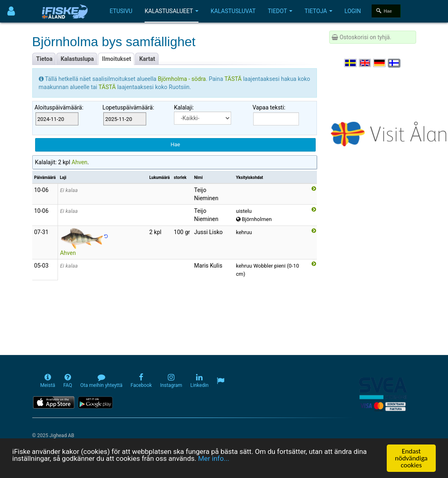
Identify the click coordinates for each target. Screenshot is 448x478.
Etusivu (121, 11)
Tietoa (45, 59)
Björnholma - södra (182, 79)
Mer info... (214, 458)
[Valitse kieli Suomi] (395, 63)
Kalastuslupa (77, 59)
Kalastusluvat (233, 11)
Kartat (147, 59)
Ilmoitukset (117, 59)
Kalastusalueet (172, 11)
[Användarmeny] (11, 11)
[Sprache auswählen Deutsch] (380, 63)
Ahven (79, 162)
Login (353, 11)
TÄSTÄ (234, 79)
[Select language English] (366, 63)
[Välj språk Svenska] (351, 63)
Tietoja (319, 11)
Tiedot (280, 11)
